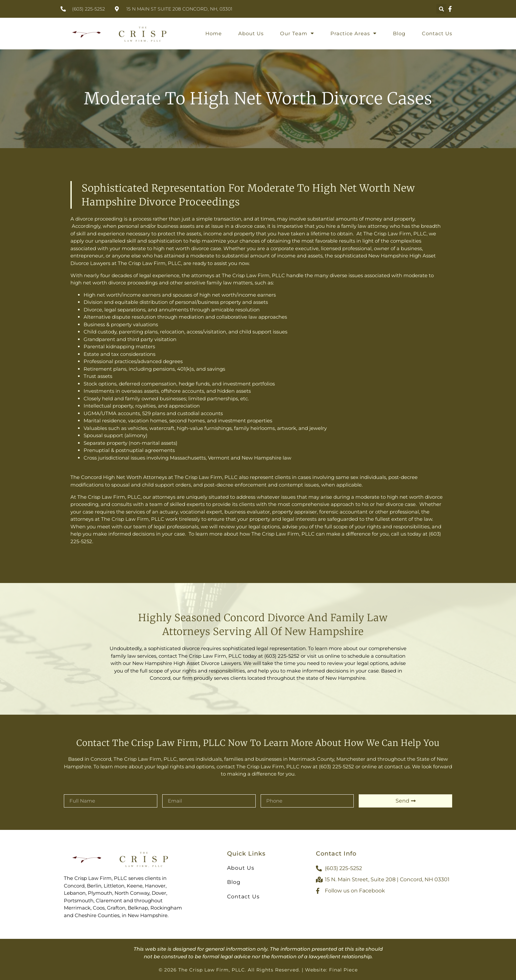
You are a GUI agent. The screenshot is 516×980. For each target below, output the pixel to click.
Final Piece (343, 970)
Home (214, 33)
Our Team (297, 33)
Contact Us (437, 33)
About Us (251, 33)
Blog (399, 33)
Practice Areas (353, 33)
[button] (441, 9)
